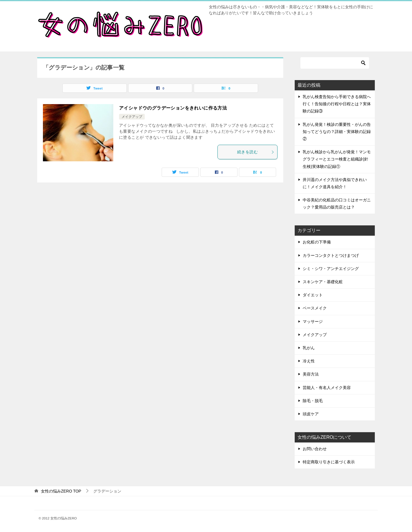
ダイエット (313, 295)
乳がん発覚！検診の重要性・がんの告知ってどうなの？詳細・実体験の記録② (337, 132)
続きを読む (256, 152)
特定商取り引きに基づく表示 (329, 462)
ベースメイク (315, 308)
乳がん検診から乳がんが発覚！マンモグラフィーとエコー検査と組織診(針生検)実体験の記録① (337, 159)
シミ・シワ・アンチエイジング (331, 269)
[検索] (335, 63)
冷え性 (309, 361)
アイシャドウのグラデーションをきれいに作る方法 (173, 108)
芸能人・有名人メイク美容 (327, 388)
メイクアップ (132, 117)
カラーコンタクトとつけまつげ (331, 255)
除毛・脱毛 (313, 401)
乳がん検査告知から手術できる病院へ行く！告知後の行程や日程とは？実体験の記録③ (337, 104)
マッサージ (313, 321)
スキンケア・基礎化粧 (323, 282)
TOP (61, 491)
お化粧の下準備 (317, 242)
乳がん (309, 348)
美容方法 (311, 374)
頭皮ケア (311, 414)
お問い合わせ (315, 449)
